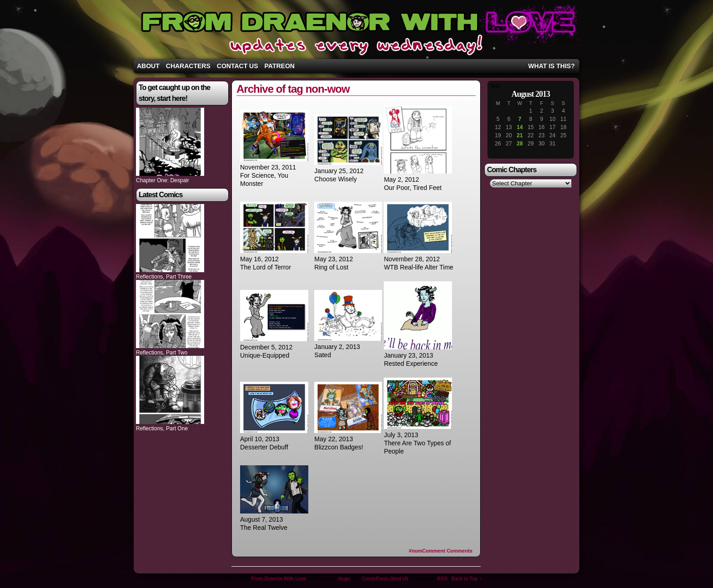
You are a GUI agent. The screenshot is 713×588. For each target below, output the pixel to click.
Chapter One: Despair (163, 180)
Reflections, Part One (162, 429)
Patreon (280, 66)
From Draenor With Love (356, 32)
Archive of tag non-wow (293, 89)
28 (520, 144)
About (148, 66)
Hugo (344, 578)
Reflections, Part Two (162, 353)
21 (520, 135)
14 (520, 127)
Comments (441, 551)
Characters (188, 66)
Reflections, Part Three (164, 277)
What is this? (552, 66)
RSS (442, 578)
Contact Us (238, 66)
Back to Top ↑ (467, 578)
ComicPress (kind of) (385, 578)
